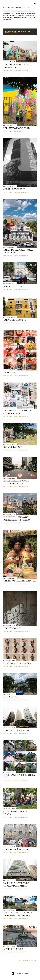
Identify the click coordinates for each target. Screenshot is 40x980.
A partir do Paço (13, 949)
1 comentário (17, 131)
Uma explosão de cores (17, 128)
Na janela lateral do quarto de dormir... (16, 884)
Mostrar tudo (11, 33)
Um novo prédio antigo (17, 849)
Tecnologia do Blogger (20, 973)
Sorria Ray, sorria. (15, 189)
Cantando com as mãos (17, 663)
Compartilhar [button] (8, 70)
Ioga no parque (13, 447)
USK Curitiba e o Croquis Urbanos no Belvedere (18, 914)
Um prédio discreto (15, 320)
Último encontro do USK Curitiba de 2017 (18, 412)
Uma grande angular (17, 730)
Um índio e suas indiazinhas (20, 581)
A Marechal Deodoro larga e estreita (16, 482)
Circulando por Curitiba (17, 8)
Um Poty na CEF (12, 628)
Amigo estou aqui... (14, 286)
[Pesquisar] (35, 3)
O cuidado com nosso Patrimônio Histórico (17, 518)
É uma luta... (11, 697)
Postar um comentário (21, 70)
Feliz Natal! (10, 373)
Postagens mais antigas (28, 961)
